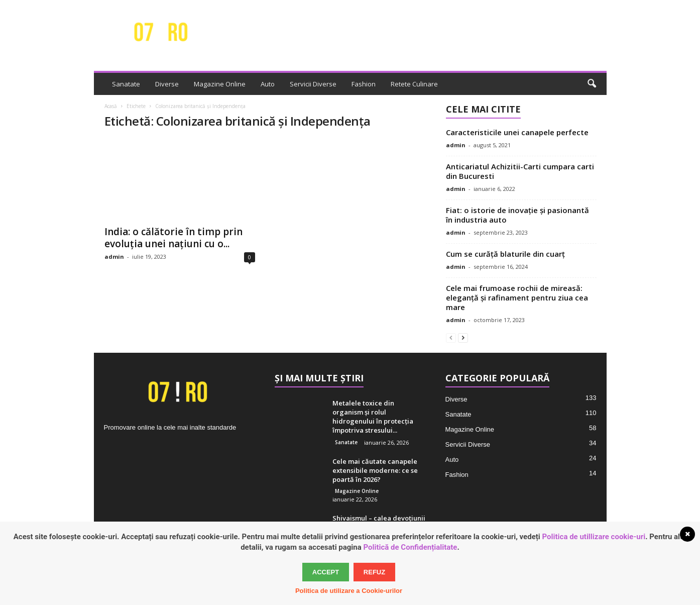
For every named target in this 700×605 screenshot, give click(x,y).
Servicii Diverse (313, 84)
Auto (268, 84)
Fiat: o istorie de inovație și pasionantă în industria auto (517, 215)
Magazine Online (220, 84)
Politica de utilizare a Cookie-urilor (349, 591)
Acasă (111, 106)
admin (114, 257)
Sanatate (126, 84)
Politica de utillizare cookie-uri (594, 537)
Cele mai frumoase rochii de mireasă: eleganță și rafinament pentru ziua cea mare (517, 297)
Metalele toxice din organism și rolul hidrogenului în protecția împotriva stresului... (373, 417)
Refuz (374, 572)
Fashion (364, 84)
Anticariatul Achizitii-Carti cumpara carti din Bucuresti (520, 171)
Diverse (167, 84)
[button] (592, 84)
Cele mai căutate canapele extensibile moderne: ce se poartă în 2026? (375, 470)
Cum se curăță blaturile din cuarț (505, 254)
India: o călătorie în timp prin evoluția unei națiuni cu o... (173, 238)
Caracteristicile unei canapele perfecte (517, 132)
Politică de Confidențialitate (411, 547)
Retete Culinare (414, 84)
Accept (326, 572)
